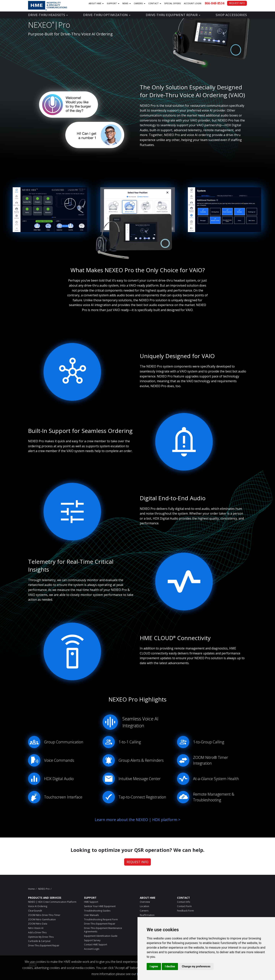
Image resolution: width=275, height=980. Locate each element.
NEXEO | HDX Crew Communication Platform (52, 902)
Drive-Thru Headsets (48, 15)
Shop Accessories (231, 15)
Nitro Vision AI (36, 928)
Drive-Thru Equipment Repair (173, 15)
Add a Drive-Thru (37, 932)
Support (113, 3)
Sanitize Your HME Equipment (100, 906)
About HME (96, 3)
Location (144, 906)
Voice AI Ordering (38, 906)
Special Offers (173, 3)
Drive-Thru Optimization (107, 15)
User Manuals (91, 915)
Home (31, 889)
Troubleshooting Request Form (101, 919)
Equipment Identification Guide (101, 936)
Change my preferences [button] (196, 966)
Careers (140, 3)
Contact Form (184, 906)
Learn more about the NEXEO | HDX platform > (138, 820)
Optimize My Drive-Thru (41, 937)
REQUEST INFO (237, 3)
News (127, 3)
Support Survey (92, 940)
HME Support (91, 902)
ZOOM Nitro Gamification (42, 919)
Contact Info (184, 902)
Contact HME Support (96, 945)
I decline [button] (170, 966)
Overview (145, 902)
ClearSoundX (35, 911)
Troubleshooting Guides (97, 911)
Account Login (193, 3)
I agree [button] (154, 966)
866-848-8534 (214, 3)
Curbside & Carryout (39, 941)
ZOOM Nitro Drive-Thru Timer (44, 915)
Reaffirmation (147, 915)
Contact (155, 3)
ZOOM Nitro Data (38, 924)
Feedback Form (185, 911)
